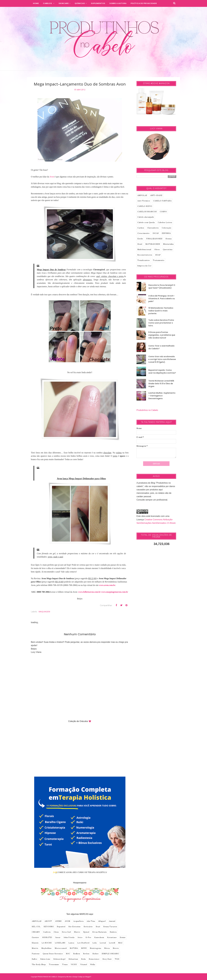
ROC (68, 954)
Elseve (77, 932)
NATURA (74, 948)
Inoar (58, 937)
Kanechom (99, 937)
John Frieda (69, 937)
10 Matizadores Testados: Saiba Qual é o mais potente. (161, 311)
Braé (98, 927)
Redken (77, 954)
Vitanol (84, 964)
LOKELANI (60, 943)
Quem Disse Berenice (53, 954)
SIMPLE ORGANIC (110, 954)
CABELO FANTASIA (162, 201)
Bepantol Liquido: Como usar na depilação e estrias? (162, 371)
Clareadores (153, 228)
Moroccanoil (61, 948)
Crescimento (144, 233)
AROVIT (48, 921)
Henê (140, 244)
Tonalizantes (144, 260)
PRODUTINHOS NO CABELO (47, 977)
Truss (65, 964)
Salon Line (45, 959)
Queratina (168, 250)
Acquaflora (78, 921)
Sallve (35, 959)
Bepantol (61, 927)
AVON (68, 921)
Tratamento (159, 260)
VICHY (74, 964)
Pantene (36, 954)
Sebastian (73, 959)
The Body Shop (39, 964)
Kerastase (112, 937)
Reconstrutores (145, 255)
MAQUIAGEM (44, 612)
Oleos (157, 250)
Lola (95, 943)
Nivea (107, 948)
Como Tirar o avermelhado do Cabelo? (161, 347)
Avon (52, 177)
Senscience (94, 959)
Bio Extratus (75, 927)
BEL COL (36, 927)
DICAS (156, 233)
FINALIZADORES (154, 239)
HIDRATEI (47, 937)
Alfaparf (102, 921)
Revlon (86, 954)
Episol (86, 932)
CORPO (163, 212)
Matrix (35, 948)
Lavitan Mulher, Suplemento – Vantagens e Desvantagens (162, 396)
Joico (80, 937)
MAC (120, 943)
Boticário (88, 927)
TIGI (117, 959)
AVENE (58, 921)
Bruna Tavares (110, 927)
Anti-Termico (144, 201)
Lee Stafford (83, 943)
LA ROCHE (47, 943)
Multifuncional (144, 250)
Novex (116, 948)
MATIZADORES (153, 244)
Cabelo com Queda (146, 222)
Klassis (35, 943)
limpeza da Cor (144, 266)
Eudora (113, 932)
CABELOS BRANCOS (147, 212)
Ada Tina (91, 921)
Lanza (71, 943)
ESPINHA (166, 233)
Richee (96, 954)
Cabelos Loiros (165, 222)
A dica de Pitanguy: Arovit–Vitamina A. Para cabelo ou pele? (162, 299)
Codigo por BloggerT (85, 977)
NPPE (84, 948)
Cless (56, 932)
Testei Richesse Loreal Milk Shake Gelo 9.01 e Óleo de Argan (161, 384)
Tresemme (54, 964)
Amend (112, 921)
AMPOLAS (37, 921)
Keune (123, 937)
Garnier (35, 937)
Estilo (140, 239)
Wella (93, 964)
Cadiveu (47, 932)
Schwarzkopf (59, 959)
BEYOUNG (49, 927)
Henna (169, 239)
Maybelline (47, 948)
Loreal (103, 943)
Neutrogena (96, 948)
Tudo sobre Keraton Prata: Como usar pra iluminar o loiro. (161, 323)
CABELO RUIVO (145, 206)
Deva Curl (66, 932)
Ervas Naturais (100, 932)
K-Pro (88, 937)
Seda (83, 959)
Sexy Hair (107, 959)
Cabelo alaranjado (146, 217)
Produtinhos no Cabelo (147, 410)
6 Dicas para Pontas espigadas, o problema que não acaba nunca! (162, 335)
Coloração (167, 228)
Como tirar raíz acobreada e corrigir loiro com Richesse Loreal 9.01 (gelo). (162, 359)
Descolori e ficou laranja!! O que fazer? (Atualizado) (162, 286)
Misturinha (168, 244)
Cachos (141, 228)
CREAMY (36, 932)
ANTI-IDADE (156, 195)
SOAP (158, 255)
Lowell (112, 943)
